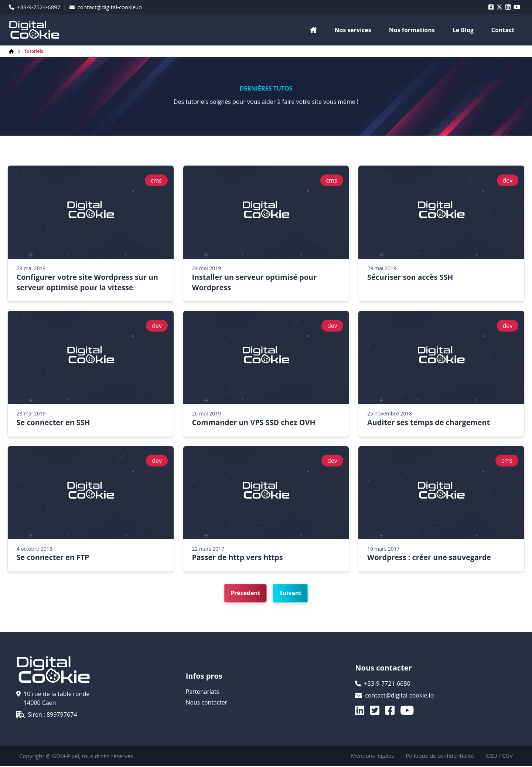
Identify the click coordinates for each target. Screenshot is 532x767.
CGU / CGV (499, 757)
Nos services (353, 30)
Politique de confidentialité (439, 757)
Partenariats (203, 693)
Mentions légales (371, 757)
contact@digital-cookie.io (106, 7)
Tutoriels (34, 51)
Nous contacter (207, 704)
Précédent (245, 594)
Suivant (291, 594)
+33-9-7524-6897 (35, 7)
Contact (503, 30)
